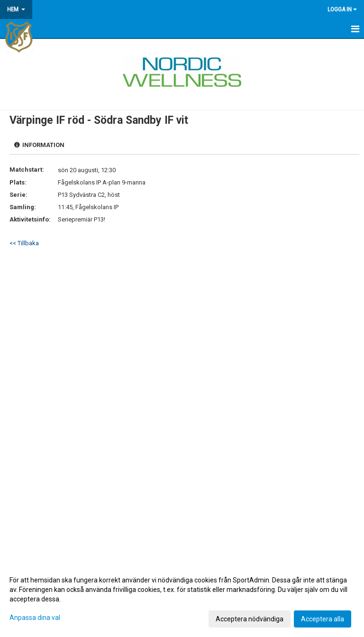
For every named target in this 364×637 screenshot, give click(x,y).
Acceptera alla (323, 619)
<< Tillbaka (24, 243)
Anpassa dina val (35, 618)
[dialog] (182, 599)
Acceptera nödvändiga (250, 619)
